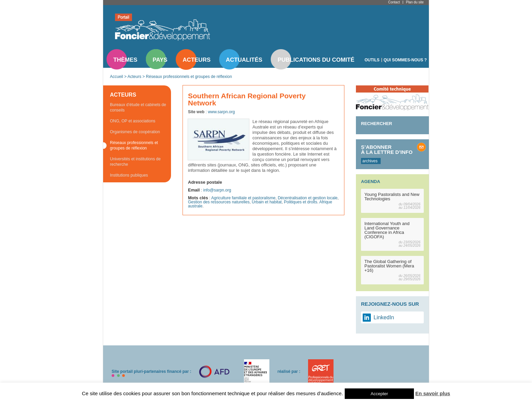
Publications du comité (316, 60)
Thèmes (125, 60)
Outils (372, 60)
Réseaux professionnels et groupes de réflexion (189, 77)
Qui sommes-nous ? (405, 60)
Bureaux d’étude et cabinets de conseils (138, 107)
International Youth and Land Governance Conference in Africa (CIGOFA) (387, 230)
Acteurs (196, 60)
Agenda (370, 182)
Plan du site (415, 2)
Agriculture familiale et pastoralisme (243, 198)
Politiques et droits (301, 202)
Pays (160, 60)
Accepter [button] (379, 394)
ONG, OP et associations (133, 121)
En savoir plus (433, 393)
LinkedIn (384, 317)
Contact (394, 2)
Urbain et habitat (267, 202)
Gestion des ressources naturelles (219, 202)
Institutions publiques (129, 175)
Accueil (117, 77)
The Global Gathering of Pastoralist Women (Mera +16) (389, 266)
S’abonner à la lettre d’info (387, 149)
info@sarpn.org (217, 190)
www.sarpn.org (221, 112)
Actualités (244, 60)
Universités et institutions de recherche (135, 162)
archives (370, 161)
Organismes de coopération (135, 132)
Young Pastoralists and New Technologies (392, 197)
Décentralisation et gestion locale (308, 198)
